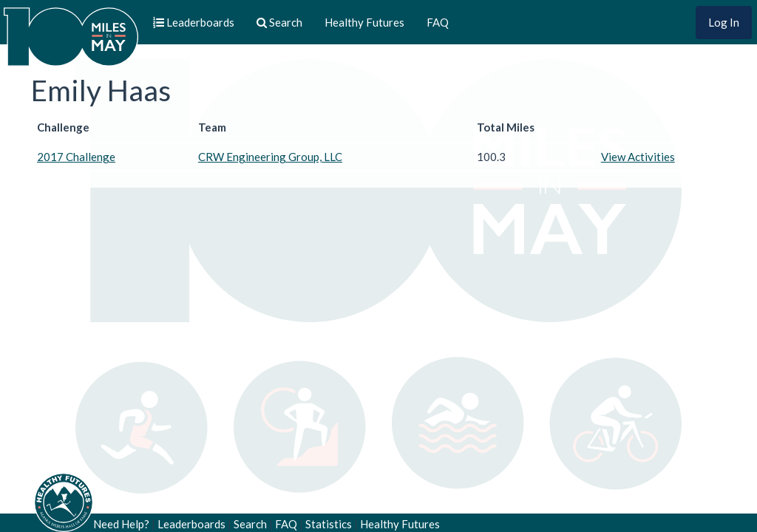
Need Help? (121, 524)
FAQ (438, 22)
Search (250, 524)
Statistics (329, 524)
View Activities (638, 157)
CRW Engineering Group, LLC (270, 157)
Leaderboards (191, 524)
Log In (724, 22)
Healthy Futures (364, 22)
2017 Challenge (76, 157)
